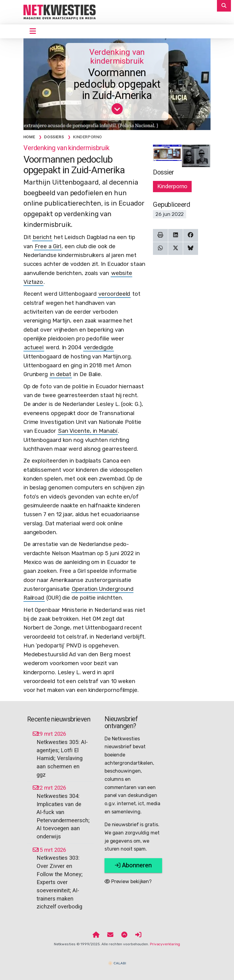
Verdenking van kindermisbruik (117, 57)
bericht (42, 237)
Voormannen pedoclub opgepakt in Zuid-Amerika (117, 84)
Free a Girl (48, 246)
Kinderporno (172, 186)
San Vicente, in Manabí (88, 431)
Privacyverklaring (165, 944)
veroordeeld (114, 294)
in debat (61, 374)
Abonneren (133, 865)
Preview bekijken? (128, 881)
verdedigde (99, 347)
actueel (34, 347)
